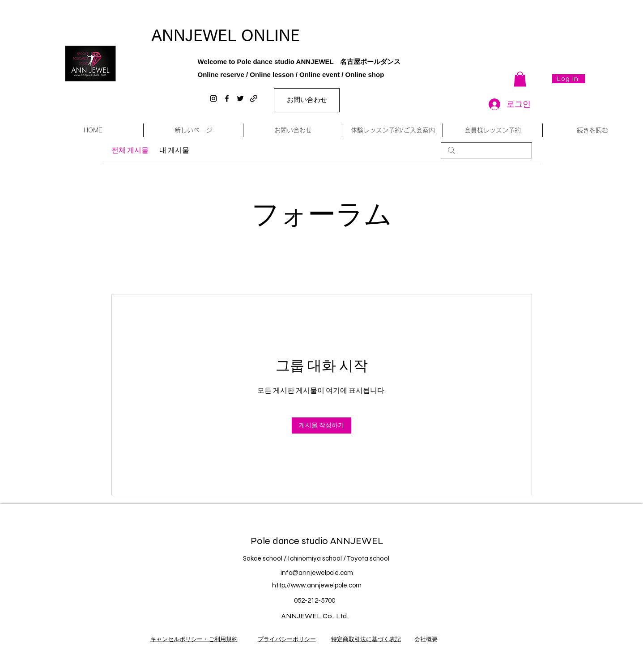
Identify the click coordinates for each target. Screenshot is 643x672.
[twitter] (240, 98)
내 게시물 (174, 150)
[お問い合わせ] (307, 100)
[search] (486, 150)
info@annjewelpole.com (317, 573)
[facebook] (227, 98)
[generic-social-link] (254, 98)
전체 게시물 (130, 150)
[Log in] (569, 79)
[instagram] (213, 98)
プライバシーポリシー (287, 639)
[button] (520, 79)
